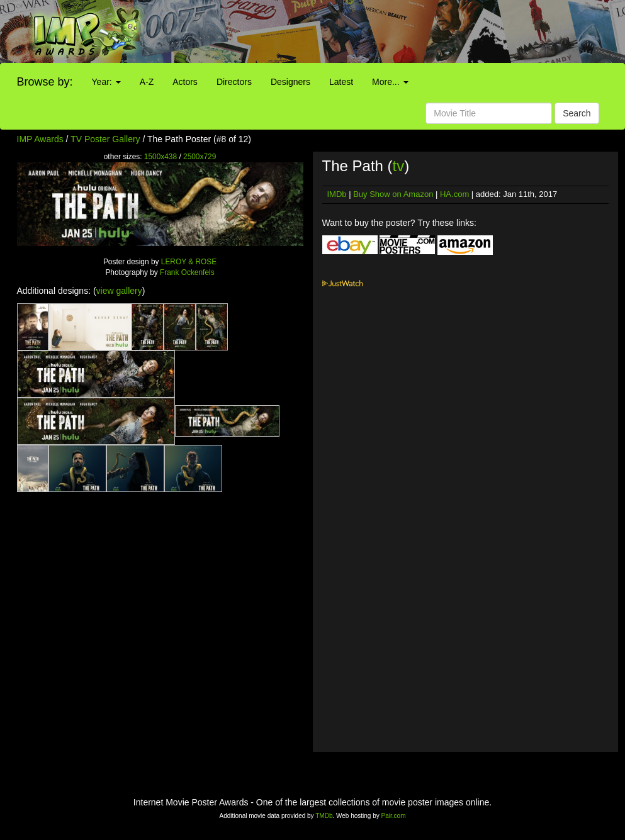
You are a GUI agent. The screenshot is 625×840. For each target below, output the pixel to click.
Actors (185, 82)
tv (399, 166)
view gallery (119, 291)
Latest (341, 82)
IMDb (337, 194)
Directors (234, 82)
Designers (290, 82)
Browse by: (45, 82)
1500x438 (160, 157)
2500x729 (200, 157)
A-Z (147, 82)
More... (390, 82)
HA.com (454, 194)
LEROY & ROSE (189, 262)
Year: (106, 82)
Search (577, 113)
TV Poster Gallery (105, 139)
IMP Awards (40, 139)
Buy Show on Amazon (393, 194)
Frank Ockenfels (187, 272)
